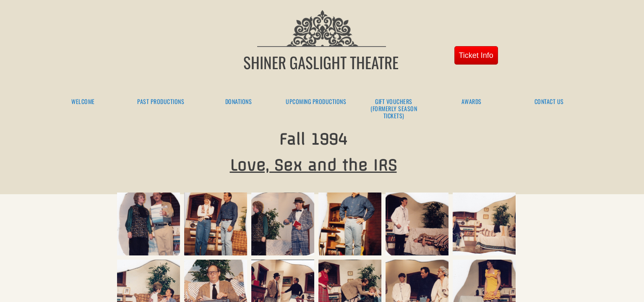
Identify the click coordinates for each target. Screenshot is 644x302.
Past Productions (161, 102)
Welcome (83, 102)
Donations (239, 102)
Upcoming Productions (316, 102)
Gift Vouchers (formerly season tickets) (394, 109)
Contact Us (549, 102)
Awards (472, 102)
